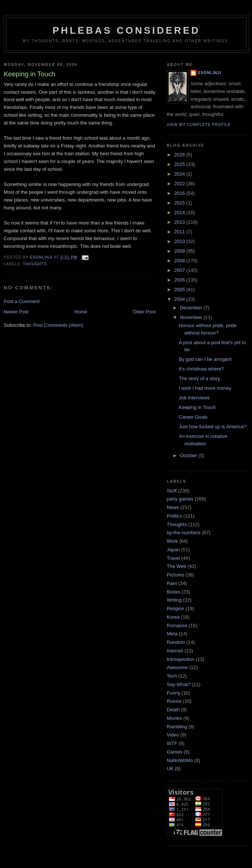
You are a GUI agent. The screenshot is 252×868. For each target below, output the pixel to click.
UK (170, 769)
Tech (172, 676)
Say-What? (179, 684)
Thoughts (35, 264)
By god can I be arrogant (205, 359)
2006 (180, 280)
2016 (180, 193)
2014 (180, 212)
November (192, 317)
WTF (172, 743)
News (173, 507)
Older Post (144, 312)
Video (173, 735)
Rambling (177, 727)
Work (172, 541)
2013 (180, 222)
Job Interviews (194, 398)
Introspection (180, 659)
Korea (173, 617)
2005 (180, 290)
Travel (173, 558)
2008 (180, 261)
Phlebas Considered (126, 30)
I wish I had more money (205, 388)
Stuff (172, 491)
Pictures (175, 575)
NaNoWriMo (180, 760)
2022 (180, 184)
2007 (180, 270)
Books (173, 592)
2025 (180, 164)
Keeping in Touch (197, 407)
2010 (180, 241)
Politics (174, 516)
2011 (180, 232)
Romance (177, 626)
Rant (172, 583)
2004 (180, 299)
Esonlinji (210, 73)
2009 (180, 251)
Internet (175, 651)
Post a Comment (22, 301)
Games (175, 752)
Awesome (177, 667)
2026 (180, 155)
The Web (177, 566)
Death (173, 710)
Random (176, 642)
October (189, 455)
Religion (175, 608)
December (192, 308)
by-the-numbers (184, 533)
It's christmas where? (201, 369)
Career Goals (193, 417)
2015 (180, 203)
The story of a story (199, 378)
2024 (180, 174)
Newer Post (16, 312)
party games (180, 499)
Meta (172, 634)
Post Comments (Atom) (58, 325)
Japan (173, 550)
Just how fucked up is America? (212, 427)
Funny (173, 693)
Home (81, 312)
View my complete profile (199, 125)
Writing (174, 600)
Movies (174, 718)
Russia (174, 701)
